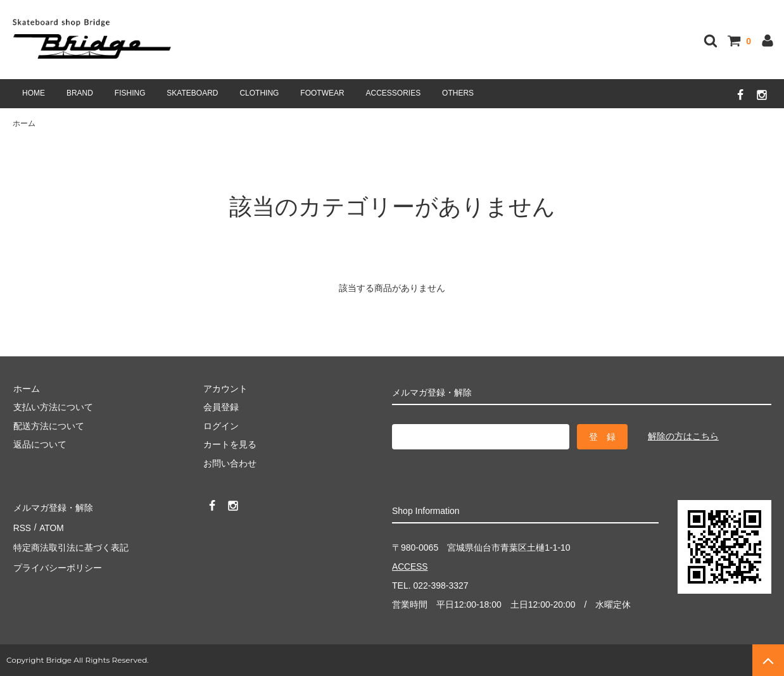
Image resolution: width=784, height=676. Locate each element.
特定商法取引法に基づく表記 (70, 544)
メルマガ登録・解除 (53, 506)
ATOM (50, 525)
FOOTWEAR (322, 93)
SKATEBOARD (192, 93)
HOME (34, 93)
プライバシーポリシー (57, 563)
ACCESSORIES (394, 93)
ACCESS (410, 567)
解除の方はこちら (683, 436)
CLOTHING (259, 93)
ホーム (24, 123)
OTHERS (458, 93)
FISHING (130, 93)
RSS (22, 525)
